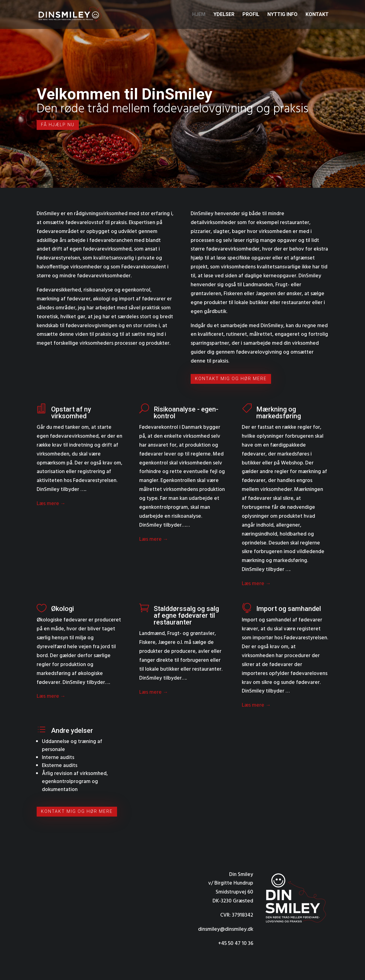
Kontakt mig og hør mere (231, 379)
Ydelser (224, 15)
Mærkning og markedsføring (279, 413)
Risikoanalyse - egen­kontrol (186, 413)
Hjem (199, 15)
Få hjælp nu (58, 125)
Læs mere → (51, 504)
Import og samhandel (289, 609)
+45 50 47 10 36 (236, 944)
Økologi (63, 609)
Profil (251, 15)
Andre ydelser (72, 731)
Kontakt (317, 15)
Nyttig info (282, 15)
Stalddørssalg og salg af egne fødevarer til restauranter (186, 615)
